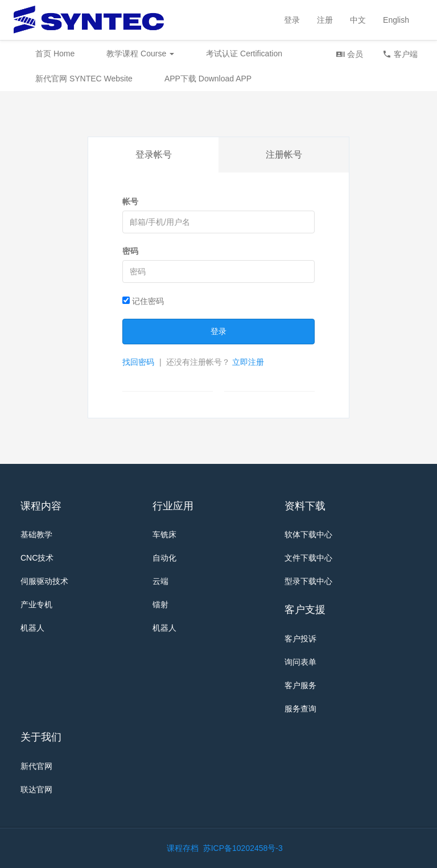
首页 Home (55, 54)
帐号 (130, 201)
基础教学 (36, 534)
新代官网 (36, 766)
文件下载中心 (308, 558)
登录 (292, 20)
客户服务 (300, 685)
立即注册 (248, 362)
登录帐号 (154, 155)
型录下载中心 (308, 581)
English (396, 20)
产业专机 (36, 604)
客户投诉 (300, 639)
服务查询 (300, 709)
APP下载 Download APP (208, 79)
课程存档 (183, 848)
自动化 (164, 558)
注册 (325, 20)
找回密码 (138, 362)
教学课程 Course (140, 54)
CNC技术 (37, 558)
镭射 (160, 604)
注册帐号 (284, 155)
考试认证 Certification (244, 54)
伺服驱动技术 (44, 581)
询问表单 (300, 662)
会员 (349, 54)
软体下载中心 (308, 534)
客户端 (400, 54)
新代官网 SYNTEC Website (84, 79)
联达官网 (36, 789)
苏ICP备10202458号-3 (243, 848)
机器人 (32, 628)
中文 (358, 20)
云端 (160, 581)
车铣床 (164, 534)
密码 (130, 251)
